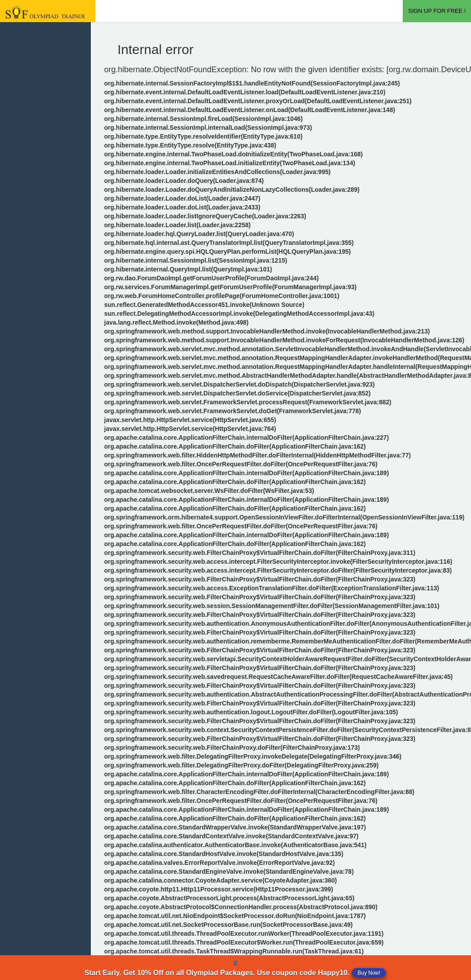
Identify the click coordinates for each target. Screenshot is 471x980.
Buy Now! (369, 973)
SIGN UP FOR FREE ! (437, 11)
